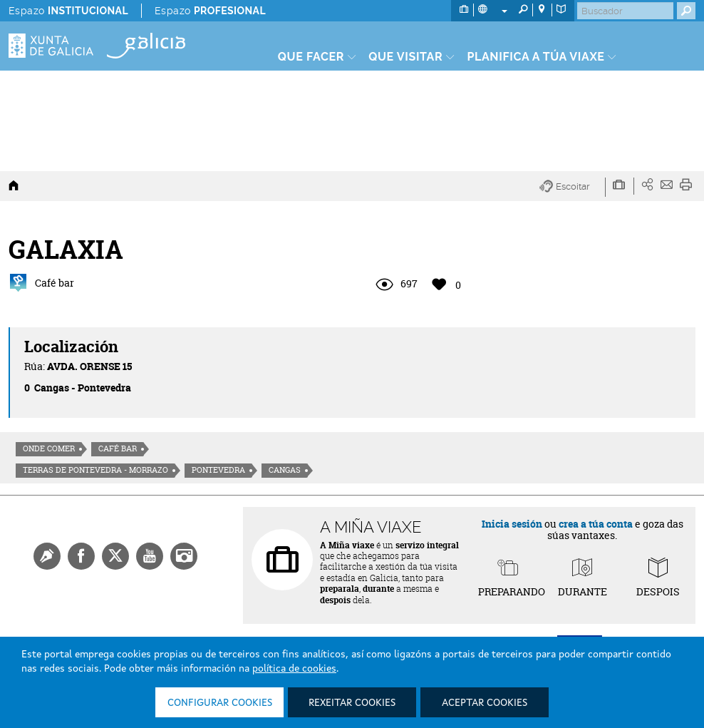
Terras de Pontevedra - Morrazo (95, 470)
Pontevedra (218, 470)
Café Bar (118, 448)
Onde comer (49, 448)
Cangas (285, 470)
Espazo (68, 11)
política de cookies (294, 669)
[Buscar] (625, 11)
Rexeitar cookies (352, 703)
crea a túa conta (596, 524)
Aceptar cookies (485, 703)
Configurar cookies (220, 703)
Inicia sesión (512, 524)
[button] (573, 187)
